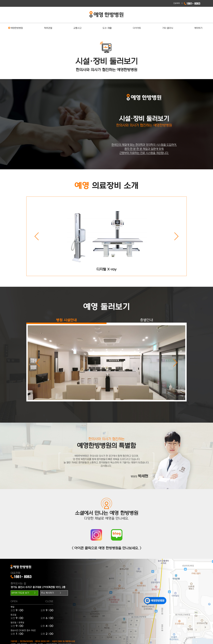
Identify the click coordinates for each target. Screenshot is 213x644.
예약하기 (198, 28)
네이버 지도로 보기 (20, 593)
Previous (37, 236)
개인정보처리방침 (26, 641)
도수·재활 (107, 28)
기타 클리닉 (168, 28)
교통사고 (77, 28)
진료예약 (177, 3)
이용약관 (14, 641)
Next (176, 236)
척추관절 (48, 28)
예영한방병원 (17, 28)
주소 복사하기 (47, 593)
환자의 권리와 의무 (42, 641)
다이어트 (137, 28)
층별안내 (147, 320)
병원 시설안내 (66, 320)
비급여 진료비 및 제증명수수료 (63, 641)
